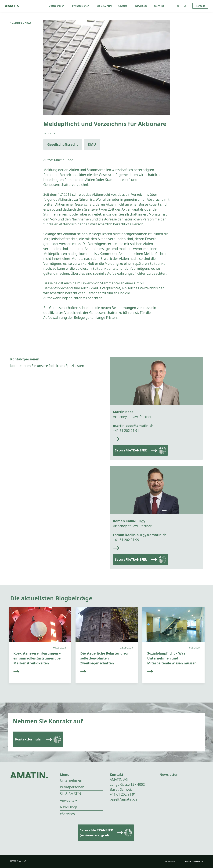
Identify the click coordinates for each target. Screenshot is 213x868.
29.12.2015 (49, 134)
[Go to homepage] (13, 6)
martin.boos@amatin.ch (133, 426)
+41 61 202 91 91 (126, 431)
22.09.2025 (126, 648)
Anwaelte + (69, 800)
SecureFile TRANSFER (96, 833)
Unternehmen (57, 6)
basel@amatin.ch (123, 799)
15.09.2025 (193, 648)
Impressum (170, 862)
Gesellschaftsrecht (63, 144)
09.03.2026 (60, 648)
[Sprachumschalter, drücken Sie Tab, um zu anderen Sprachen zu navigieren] (185, 6)
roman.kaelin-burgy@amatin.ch (140, 535)
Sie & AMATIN (104, 6)
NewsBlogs (141, 6)
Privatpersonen (81, 6)
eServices (159, 6)
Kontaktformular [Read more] (29, 739)
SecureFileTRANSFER (131, 450)
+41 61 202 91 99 (126, 540)
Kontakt (200, 6)
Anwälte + (123, 6)
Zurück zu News (21, 23)
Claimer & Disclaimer (193, 862)
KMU (92, 144)
